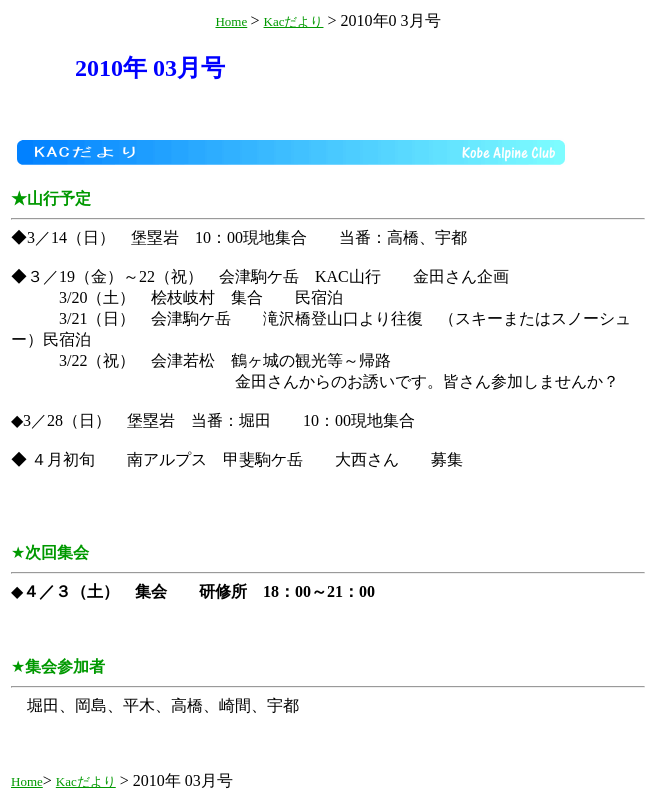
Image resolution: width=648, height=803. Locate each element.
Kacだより (294, 21)
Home (231, 21)
